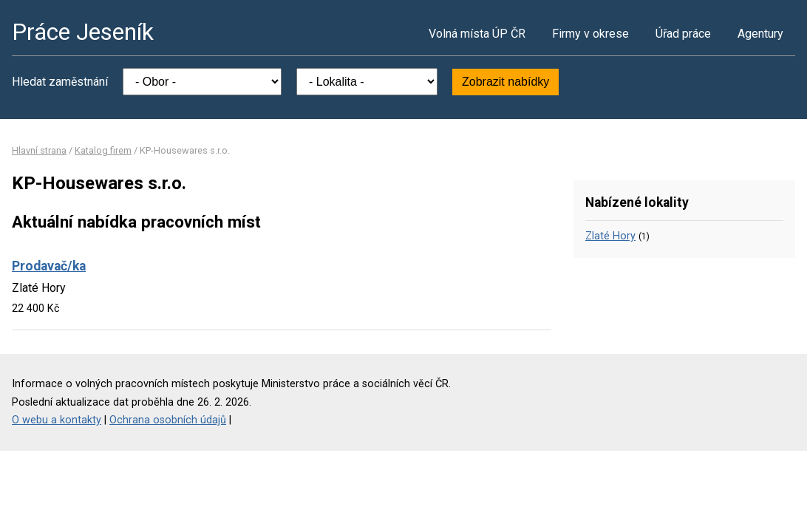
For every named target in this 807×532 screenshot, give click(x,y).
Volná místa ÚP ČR (477, 34)
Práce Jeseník (83, 32)
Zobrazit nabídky (505, 82)
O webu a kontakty (57, 420)
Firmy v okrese (590, 34)
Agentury (760, 34)
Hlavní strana (39, 150)
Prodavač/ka (49, 266)
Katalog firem (103, 150)
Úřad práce (683, 34)
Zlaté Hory (610, 236)
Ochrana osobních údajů (168, 420)
